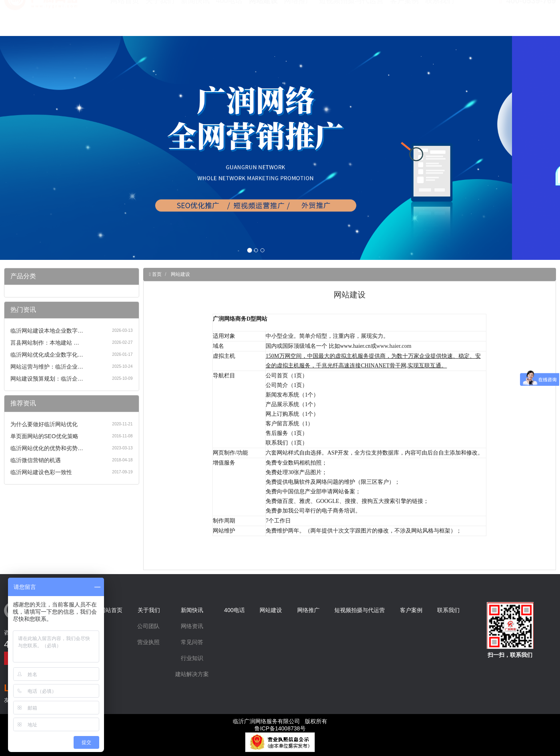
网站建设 (263, 20)
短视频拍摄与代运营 (351, 20)
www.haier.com (394, 346)
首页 (156, 274)
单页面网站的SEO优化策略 (44, 436)
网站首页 (125, 20)
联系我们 (440, 20)
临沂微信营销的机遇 (36, 460)
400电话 (229, 20)
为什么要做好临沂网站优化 (44, 424)
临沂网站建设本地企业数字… (47, 331)
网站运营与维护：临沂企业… (47, 367)
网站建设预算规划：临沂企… (47, 379)
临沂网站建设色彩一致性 (41, 472)
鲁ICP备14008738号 (280, 728)
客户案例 (404, 20)
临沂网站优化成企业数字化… (47, 355)
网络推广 (298, 20)
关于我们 (160, 20)
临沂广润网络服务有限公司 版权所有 (280, 721)
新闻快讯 (195, 20)
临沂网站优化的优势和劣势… (47, 448)
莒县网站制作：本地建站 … (45, 343)
